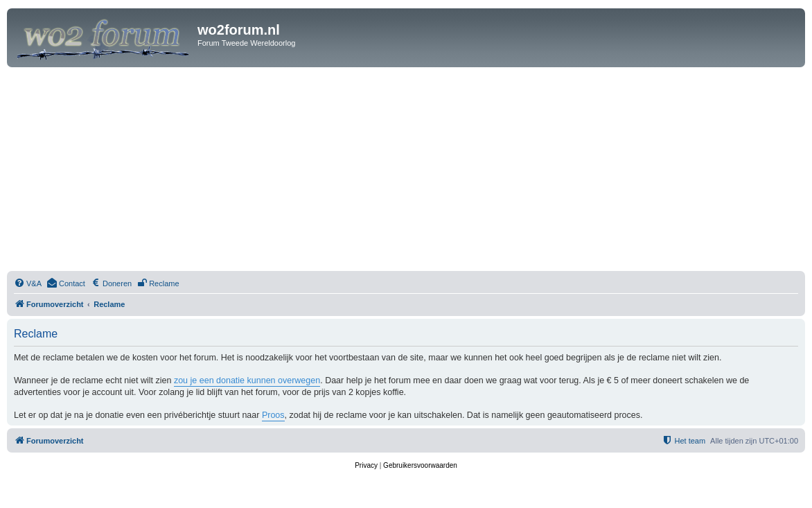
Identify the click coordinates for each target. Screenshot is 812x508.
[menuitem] (28, 283)
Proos (273, 415)
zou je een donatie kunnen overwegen (247, 380)
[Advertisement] (406, 171)
